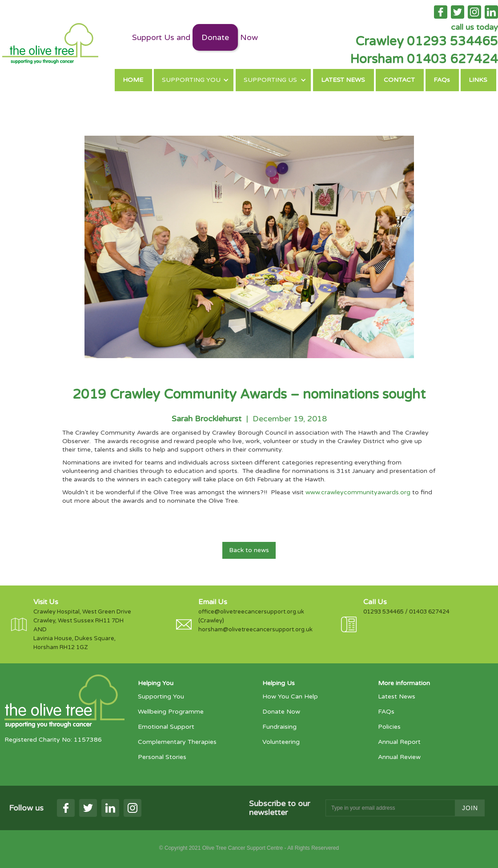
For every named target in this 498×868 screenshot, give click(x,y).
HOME (133, 80)
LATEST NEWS (343, 80)
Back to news (249, 550)
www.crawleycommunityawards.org (358, 492)
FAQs (442, 80)
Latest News (397, 696)
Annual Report (399, 742)
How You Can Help (290, 696)
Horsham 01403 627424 (424, 59)
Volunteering (281, 742)
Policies (389, 727)
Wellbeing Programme (171, 712)
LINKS (478, 80)
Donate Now (281, 712)
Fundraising (279, 727)
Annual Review (399, 757)
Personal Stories (162, 757)
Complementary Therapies (177, 742)
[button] (194, 80)
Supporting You (161, 696)
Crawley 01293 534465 (427, 41)
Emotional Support (166, 727)
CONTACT (399, 80)
